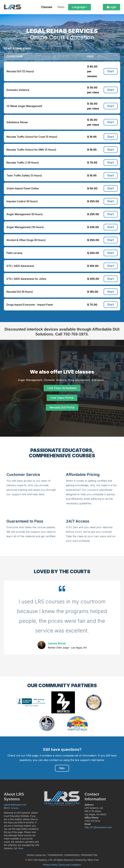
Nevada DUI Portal (62, 407)
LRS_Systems (12, 808)
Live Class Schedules (62, 388)
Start (111, 71)
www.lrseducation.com (15, 805)
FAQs (62, 768)
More (21, 848)
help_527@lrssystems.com (98, 827)
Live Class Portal (62, 398)
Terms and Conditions (70, 865)
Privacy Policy (50, 865)
